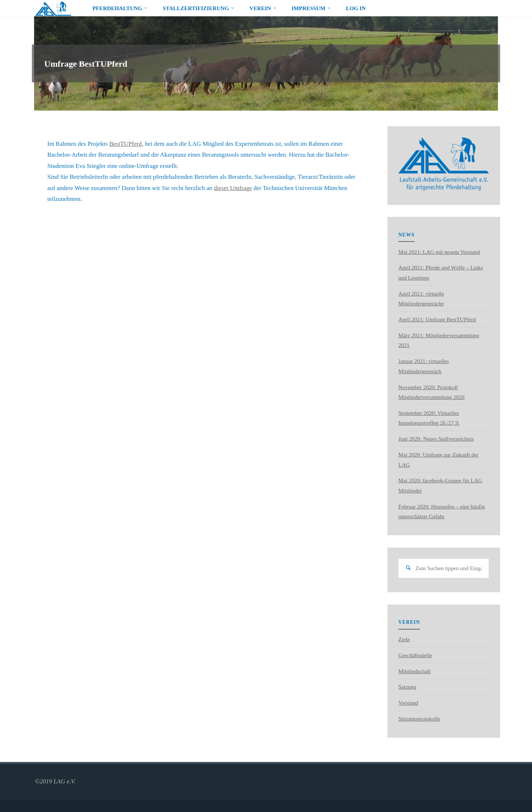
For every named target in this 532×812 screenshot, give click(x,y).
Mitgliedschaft (414, 671)
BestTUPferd (125, 144)
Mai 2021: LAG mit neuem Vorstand (439, 252)
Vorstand (408, 703)
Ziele (404, 639)
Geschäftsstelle (415, 655)
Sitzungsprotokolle (419, 719)
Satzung (407, 687)
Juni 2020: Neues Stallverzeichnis (436, 439)
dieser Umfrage (233, 188)
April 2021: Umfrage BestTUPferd (437, 319)
